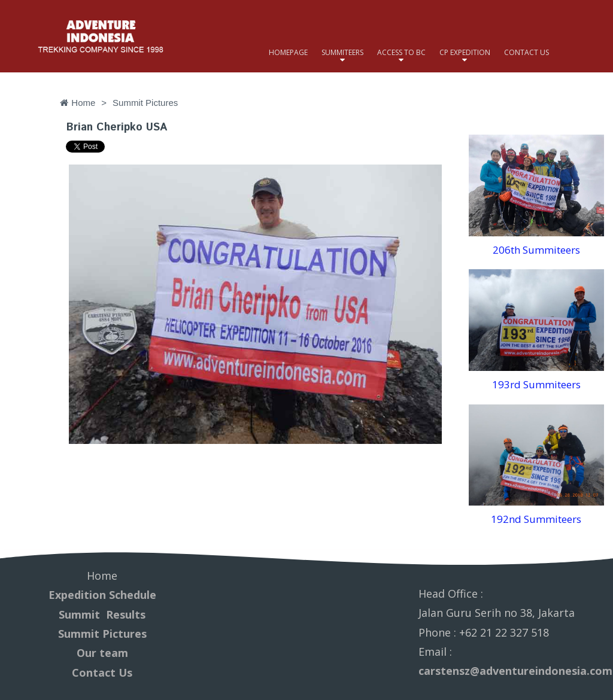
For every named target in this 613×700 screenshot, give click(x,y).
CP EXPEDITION (465, 52)
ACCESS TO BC (401, 52)
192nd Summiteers (536, 519)
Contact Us (102, 672)
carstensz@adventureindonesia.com (515, 671)
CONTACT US (526, 52)
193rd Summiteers (536, 384)
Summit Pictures (102, 634)
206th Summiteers (536, 250)
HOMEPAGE (288, 52)
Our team (102, 653)
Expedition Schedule (102, 595)
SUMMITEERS (342, 52)
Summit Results (102, 614)
